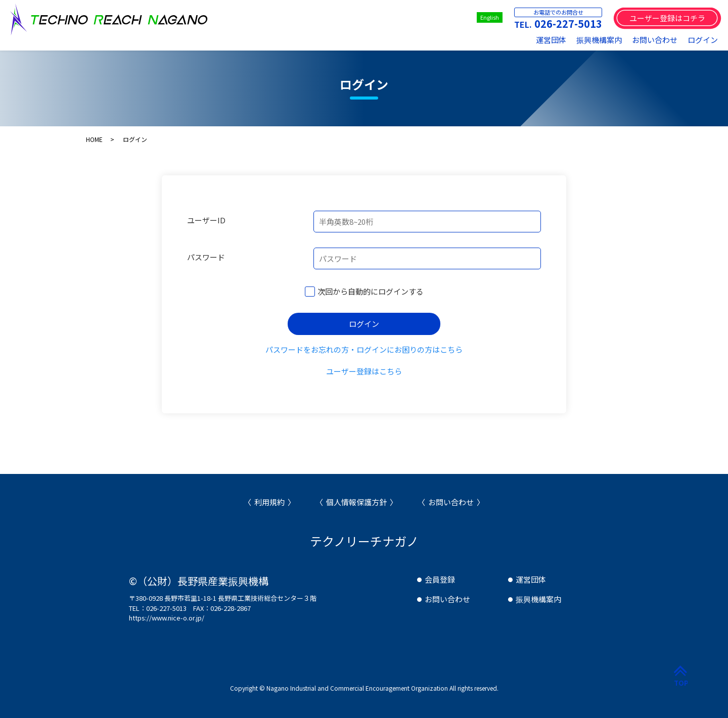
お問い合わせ (655, 40)
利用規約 (269, 502)
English (490, 17)
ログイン (703, 40)
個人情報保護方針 (356, 502)
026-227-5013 (568, 23)
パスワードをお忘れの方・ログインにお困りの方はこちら (364, 349)
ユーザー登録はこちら (364, 371)
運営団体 (551, 40)
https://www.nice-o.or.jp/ (167, 618)
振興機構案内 (599, 40)
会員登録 (440, 579)
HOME (94, 139)
